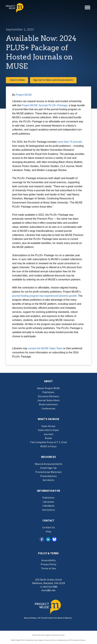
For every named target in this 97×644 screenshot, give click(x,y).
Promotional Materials (48, 472)
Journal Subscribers (48, 400)
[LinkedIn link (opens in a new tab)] (48, 539)
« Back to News (17, 80)
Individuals (48, 506)
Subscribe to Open (48, 430)
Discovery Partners (49, 396)
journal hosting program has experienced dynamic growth (44, 296)
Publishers (48, 392)
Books (48, 438)
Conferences (48, 409)
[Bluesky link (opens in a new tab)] (54, 539)
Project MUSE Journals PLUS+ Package (44, 105)
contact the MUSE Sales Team (45, 348)
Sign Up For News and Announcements (53, 80)
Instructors (49, 510)
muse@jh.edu (48, 590)
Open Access (48, 426)
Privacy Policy (48, 564)
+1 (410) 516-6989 (48, 587)
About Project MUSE (49, 388)
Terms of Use (48, 568)
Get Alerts (48, 480)
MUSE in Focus (48, 446)
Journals (49, 434)
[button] (87, 7)
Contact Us (48, 527)
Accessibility (48, 560)
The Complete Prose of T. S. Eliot (48, 442)
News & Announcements (48, 464)
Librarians (48, 502)
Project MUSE (24, 95)
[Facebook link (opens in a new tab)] (42, 539)
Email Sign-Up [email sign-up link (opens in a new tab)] (48, 468)
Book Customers (48, 404)
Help (48, 532)
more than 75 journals (70, 142)
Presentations (48, 476)
